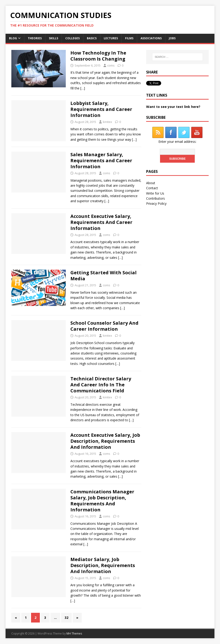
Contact (152, 188)
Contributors (156, 198)
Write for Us (155, 193)
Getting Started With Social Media (104, 276)
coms (111, 65)
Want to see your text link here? (173, 107)
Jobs (172, 38)
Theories (35, 38)
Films (129, 38)
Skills (53, 38)
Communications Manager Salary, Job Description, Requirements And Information (102, 501)
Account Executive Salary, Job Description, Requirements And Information (105, 441)
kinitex (107, 122)
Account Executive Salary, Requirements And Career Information (101, 222)
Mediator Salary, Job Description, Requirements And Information (103, 565)
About (151, 183)
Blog (13, 38)
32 (66, 618)
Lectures (111, 38)
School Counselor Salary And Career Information (104, 326)
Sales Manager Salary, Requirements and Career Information (101, 160)
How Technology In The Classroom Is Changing (98, 56)
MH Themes (74, 633)
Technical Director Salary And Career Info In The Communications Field (101, 385)
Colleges (72, 38)
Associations (151, 38)
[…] (83, 88)
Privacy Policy (156, 203)
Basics (92, 38)
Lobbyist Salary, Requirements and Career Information (101, 109)
